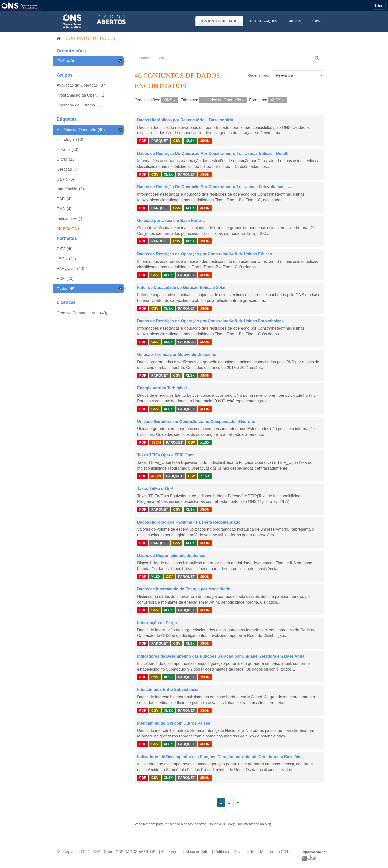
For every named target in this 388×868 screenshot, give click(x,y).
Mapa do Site (197, 852)
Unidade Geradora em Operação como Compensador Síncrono (196, 422)
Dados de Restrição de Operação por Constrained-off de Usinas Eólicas (205, 254)
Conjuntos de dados (219, 21)
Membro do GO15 (275, 852)
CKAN (310, 858)
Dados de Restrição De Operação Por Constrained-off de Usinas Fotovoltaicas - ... (214, 187)
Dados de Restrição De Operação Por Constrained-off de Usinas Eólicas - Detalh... (214, 153)
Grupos (294, 21)
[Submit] (317, 58)
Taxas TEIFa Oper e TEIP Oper (165, 455)
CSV (177, 141)
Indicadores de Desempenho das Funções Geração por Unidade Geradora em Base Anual (221, 656)
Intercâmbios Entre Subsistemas (168, 690)
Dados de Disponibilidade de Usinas (171, 556)
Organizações (264, 21)
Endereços (170, 852)
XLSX (190, 141)
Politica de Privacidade (234, 852)
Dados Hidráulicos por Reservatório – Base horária (185, 120)
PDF (143, 141)
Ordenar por (258, 75)
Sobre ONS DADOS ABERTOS (130, 852)
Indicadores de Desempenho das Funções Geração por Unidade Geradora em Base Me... (220, 757)
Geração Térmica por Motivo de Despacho (177, 355)
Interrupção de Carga (157, 623)
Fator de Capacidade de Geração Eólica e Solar (181, 287)
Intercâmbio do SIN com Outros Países (174, 723)
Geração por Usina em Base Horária (171, 221)
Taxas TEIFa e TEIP (155, 488)
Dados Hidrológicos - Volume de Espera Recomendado (189, 522)
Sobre (317, 21)
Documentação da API (253, 824)
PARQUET (160, 141)
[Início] (59, 38)
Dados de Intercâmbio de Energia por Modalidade (184, 589)
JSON (205, 141)
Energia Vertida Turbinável (162, 388)
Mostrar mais (68, 228)
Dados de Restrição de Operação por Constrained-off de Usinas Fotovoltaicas (210, 321)
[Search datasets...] (223, 58)
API (225, 824)
